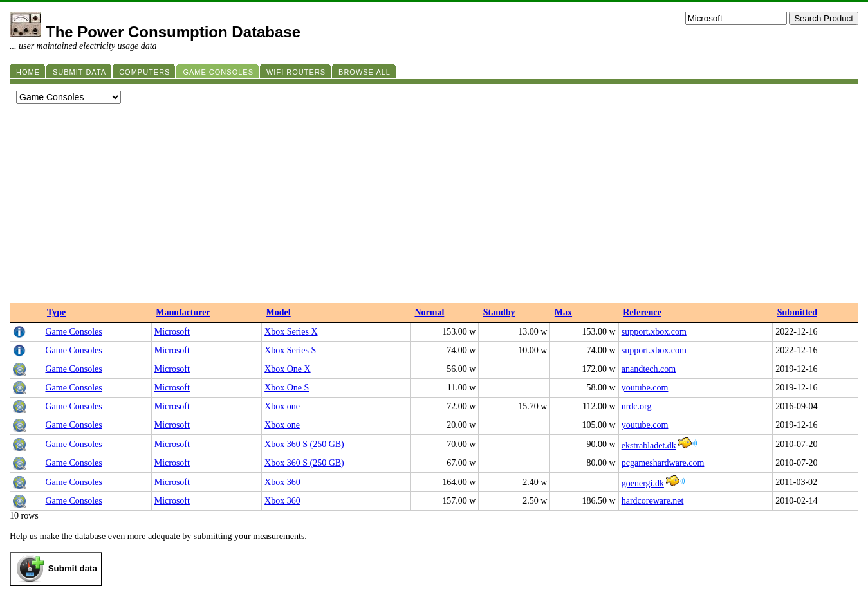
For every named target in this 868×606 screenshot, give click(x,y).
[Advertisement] (434, 207)
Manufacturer (183, 312)
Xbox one (282, 406)
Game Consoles (73, 332)
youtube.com (645, 388)
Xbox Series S (290, 350)
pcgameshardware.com (663, 463)
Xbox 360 (282, 482)
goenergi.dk (643, 483)
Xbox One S (287, 388)
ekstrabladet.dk (649, 445)
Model (279, 312)
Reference (642, 312)
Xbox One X (288, 369)
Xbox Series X (291, 332)
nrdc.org (637, 406)
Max (563, 312)
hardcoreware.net (653, 501)
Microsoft (172, 332)
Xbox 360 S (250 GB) (304, 444)
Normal (429, 312)
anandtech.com (649, 369)
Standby (499, 312)
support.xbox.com (654, 332)
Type (56, 312)
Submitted (797, 312)
